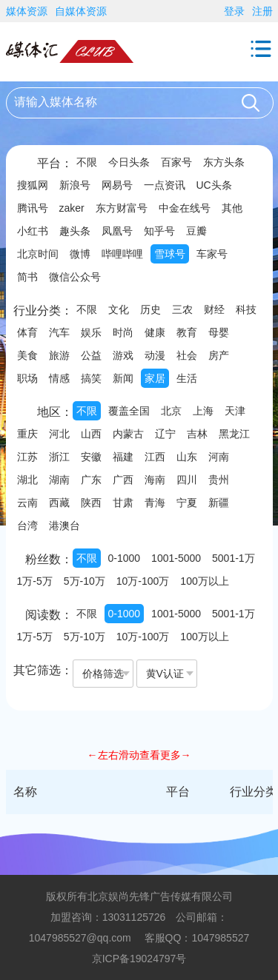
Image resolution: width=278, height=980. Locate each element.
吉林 (197, 434)
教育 (187, 332)
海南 (155, 480)
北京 (171, 411)
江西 (155, 457)
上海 (203, 411)
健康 (155, 332)
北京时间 (38, 254)
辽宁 (165, 434)
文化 (119, 309)
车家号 (212, 254)
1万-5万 (35, 581)
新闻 (123, 378)
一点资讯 (165, 185)
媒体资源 (27, 11)
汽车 (59, 332)
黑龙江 (234, 434)
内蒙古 (128, 434)
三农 (182, 309)
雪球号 (170, 254)
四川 (187, 480)
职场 (27, 378)
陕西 (91, 503)
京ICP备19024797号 (139, 959)
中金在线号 (185, 208)
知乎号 (159, 231)
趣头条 (75, 231)
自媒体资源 (81, 11)
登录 (234, 11)
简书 (27, 277)
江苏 (27, 457)
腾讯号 (33, 208)
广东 (91, 480)
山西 (91, 434)
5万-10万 (85, 581)
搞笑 (91, 378)
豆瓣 (196, 231)
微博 (80, 254)
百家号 (176, 162)
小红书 (33, 231)
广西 (123, 480)
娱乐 (91, 332)
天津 (235, 411)
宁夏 (187, 503)
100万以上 (204, 581)
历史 (150, 309)
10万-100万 (143, 581)
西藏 (59, 503)
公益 (91, 355)
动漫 (155, 355)
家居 (155, 378)
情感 (59, 378)
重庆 (27, 434)
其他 (232, 208)
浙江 (59, 457)
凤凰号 (117, 231)
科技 (246, 309)
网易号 (117, 185)
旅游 (59, 355)
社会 (187, 355)
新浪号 (75, 185)
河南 (219, 457)
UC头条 (214, 185)
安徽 (91, 457)
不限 (87, 162)
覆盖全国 (129, 411)
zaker (72, 208)
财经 (214, 309)
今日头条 (129, 162)
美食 (27, 355)
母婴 (219, 332)
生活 (187, 378)
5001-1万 (234, 558)
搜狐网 (33, 185)
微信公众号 (75, 277)
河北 (59, 434)
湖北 (27, 480)
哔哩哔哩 (122, 254)
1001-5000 (176, 558)
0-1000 (125, 558)
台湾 (27, 526)
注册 (262, 11)
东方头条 (224, 162)
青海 (155, 503)
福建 (123, 457)
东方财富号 (122, 208)
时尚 (123, 332)
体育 (27, 332)
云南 (27, 503)
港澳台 (64, 526)
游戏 (123, 355)
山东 (187, 457)
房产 (219, 355)
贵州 (219, 480)
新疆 (219, 503)
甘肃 (123, 503)
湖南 (59, 480)
